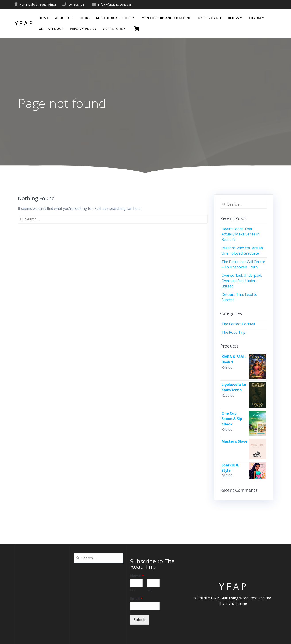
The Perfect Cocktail (238, 324)
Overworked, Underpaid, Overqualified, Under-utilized (242, 281)
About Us (64, 18)
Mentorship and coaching (167, 18)
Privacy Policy (83, 29)
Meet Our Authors (114, 18)
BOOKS (84, 18)
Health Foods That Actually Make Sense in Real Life (240, 234)
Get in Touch (51, 29)
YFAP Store (113, 29)
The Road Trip (233, 332)
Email (136, 599)
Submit (140, 620)
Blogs (233, 18)
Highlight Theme (233, 603)
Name (137, 576)
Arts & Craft (210, 18)
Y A (24, 23)
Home (44, 18)
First (133, 590)
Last (150, 590)
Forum (255, 18)
